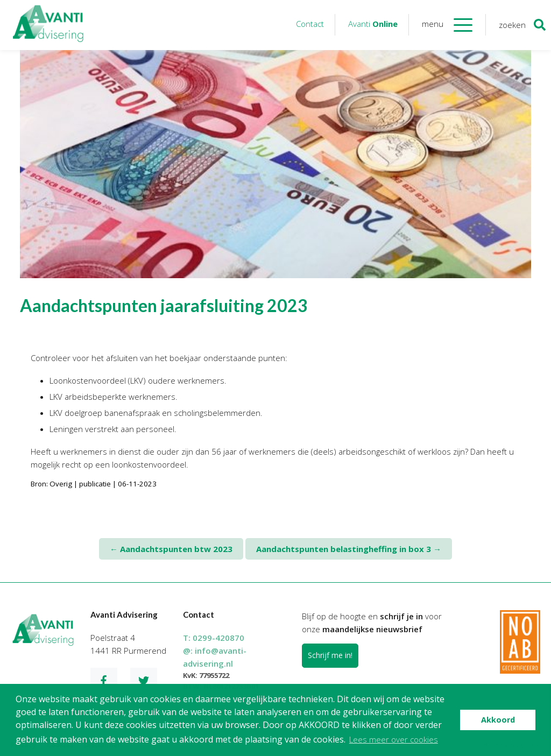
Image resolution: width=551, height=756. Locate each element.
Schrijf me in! (330, 655)
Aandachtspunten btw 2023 (171, 549)
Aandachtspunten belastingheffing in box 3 (349, 549)
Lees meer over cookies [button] (394, 739)
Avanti (373, 24)
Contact (310, 24)
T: (214, 638)
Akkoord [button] (498, 720)
